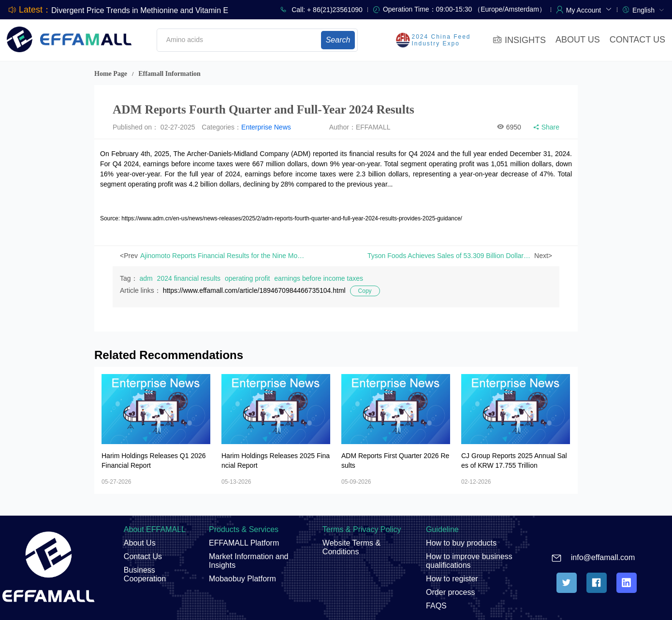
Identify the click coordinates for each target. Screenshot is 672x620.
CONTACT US (637, 40)
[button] (589, 9)
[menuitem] (648, 9)
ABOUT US (578, 40)
